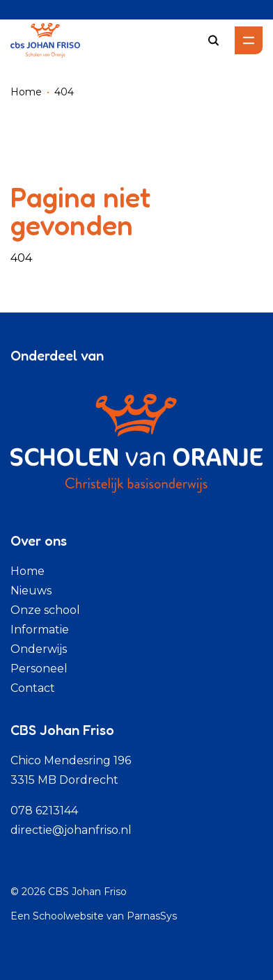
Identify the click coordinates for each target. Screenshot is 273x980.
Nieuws (31, 591)
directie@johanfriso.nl (71, 830)
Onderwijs (39, 649)
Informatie (40, 630)
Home (26, 92)
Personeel (39, 669)
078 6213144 (44, 811)
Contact (33, 688)
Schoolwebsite (68, 916)
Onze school (45, 610)
